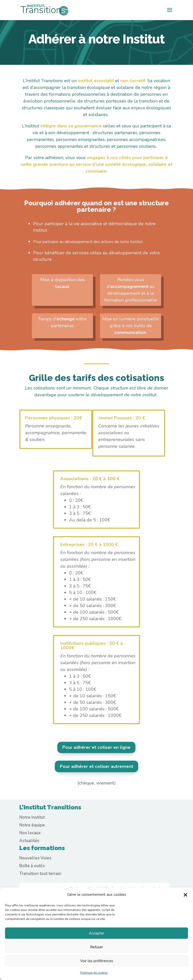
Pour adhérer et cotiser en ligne (96, 747)
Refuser (97, 947)
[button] (185, 895)
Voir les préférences (97, 961)
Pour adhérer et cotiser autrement (96, 766)
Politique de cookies (94, 973)
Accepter (97, 933)
